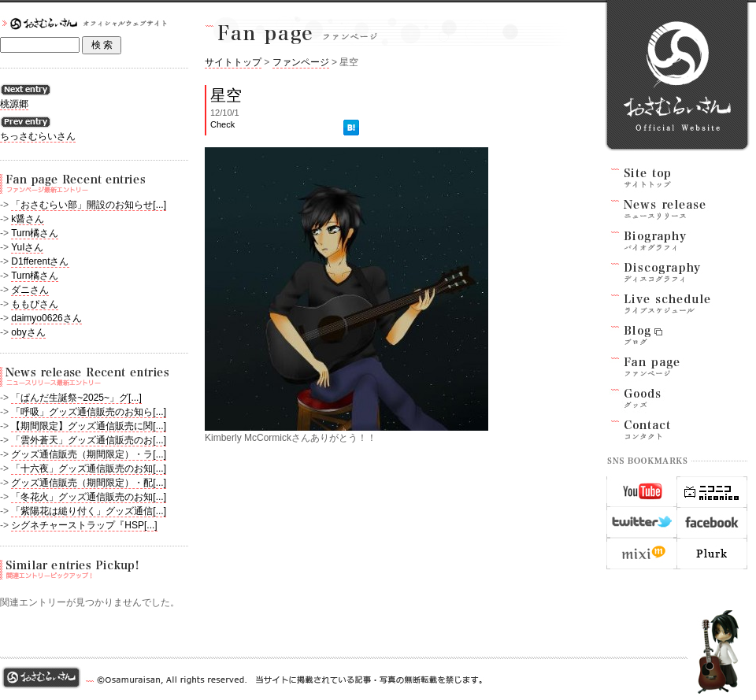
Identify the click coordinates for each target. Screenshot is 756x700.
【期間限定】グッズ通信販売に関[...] (89, 426)
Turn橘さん (35, 233)
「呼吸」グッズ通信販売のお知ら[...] (89, 412)
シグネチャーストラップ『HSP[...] (84, 525)
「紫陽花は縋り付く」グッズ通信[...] (89, 511)
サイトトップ (233, 62)
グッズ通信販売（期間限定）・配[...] (89, 483)
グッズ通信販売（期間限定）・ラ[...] (89, 454)
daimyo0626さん (46, 318)
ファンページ (301, 62)
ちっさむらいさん (38, 136)
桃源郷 (14, 104)
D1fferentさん (40, 261)
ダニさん (30, 290)
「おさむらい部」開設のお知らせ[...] (89, 205)
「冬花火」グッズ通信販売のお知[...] (89, 497)
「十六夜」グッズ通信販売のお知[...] (89, 469)
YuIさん (27, 247)
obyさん (28, 332)
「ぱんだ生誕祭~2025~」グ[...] (76, 398)
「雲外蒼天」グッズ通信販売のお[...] (89, 440)
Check (222, 124)
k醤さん (28, 219)
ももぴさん (35, 304)
